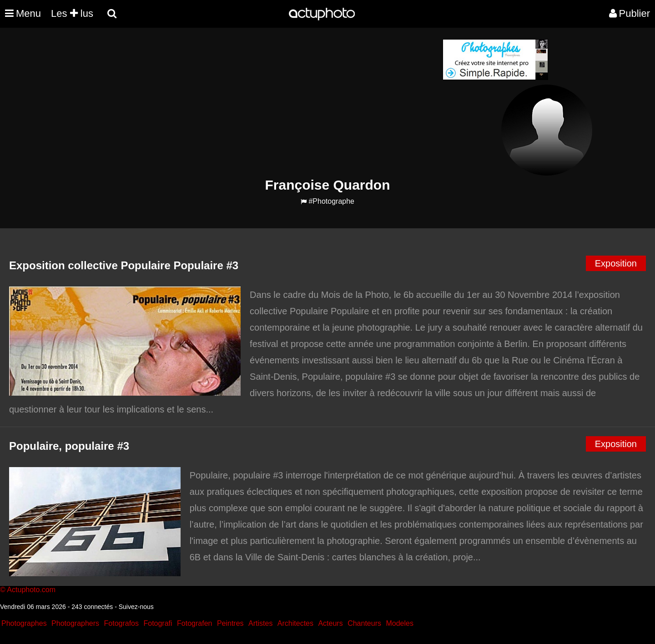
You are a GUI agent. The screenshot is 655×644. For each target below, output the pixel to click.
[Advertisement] (272, 103)
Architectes (295, 623)
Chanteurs (364, 623)
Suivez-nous (136, 607)
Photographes (24, 623)
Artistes (260, 623)
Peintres (230, 623)
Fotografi (158, 623)
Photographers (75, 623)
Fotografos (121, 623)
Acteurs (330, 623)
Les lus (72, 13)
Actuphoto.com (31, 590)
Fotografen (194, 623)
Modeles (399, 623)
